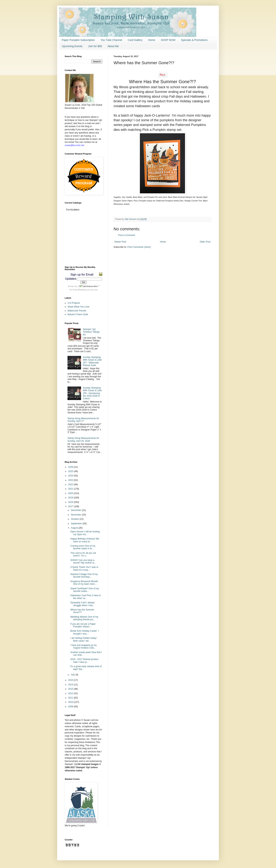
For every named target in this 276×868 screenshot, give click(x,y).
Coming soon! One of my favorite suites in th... (83, 547)
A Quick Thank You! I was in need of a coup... (84, 568)
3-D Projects (74, 303)
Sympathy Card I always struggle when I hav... (82, 604)
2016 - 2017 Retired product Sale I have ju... (84, 661)
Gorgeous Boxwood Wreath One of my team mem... (84, 583)
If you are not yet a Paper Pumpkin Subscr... (83, 625)
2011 (71, 698)
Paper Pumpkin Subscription (78, 40)
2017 (71, 506)
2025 (71, 471)
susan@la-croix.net (74, 145)
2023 (71, 480)
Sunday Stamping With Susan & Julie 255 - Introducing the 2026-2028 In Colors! (92, 393)
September (77, 524)
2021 (71, 489)
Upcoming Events (72, 46)
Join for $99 (95, 46)
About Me (113, 46)
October (75, 519)
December (76, 510)
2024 (71, 476)
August (75, 528)
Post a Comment (127, 235)
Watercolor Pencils (77, 311)
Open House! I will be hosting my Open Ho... (85, 533)
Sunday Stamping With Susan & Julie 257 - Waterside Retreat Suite (92, 361)
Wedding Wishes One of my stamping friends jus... (84, 618)
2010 (71, 702)
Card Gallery (135, 40)
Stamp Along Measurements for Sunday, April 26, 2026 (83, 439)
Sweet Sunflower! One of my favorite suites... (85, 590)
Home (152, 40)
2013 (71, 689)
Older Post (205, 242)
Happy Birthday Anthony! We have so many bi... (85, 540)
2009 (71, 707)
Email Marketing (80, 290)
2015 (71, 680)
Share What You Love (78, 307)
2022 (71, 484)
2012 (71, 693)
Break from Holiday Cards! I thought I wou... (85, 632)
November (76, 515)
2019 (71, 498)
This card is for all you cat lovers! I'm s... (83, 554)
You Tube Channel (111, 40)
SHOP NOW (168, 40)
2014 (71, 685)
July (73, 675)
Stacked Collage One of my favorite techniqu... (84, 576)
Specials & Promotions (194, 40)
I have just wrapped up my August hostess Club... (83, 646)
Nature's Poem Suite (78, 314)
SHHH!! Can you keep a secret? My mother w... (83, 561)
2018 (71, 502)
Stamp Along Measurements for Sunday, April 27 (83, 420)
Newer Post (120, 242)
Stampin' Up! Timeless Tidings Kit (91, 332)
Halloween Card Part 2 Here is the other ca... (86, 597)
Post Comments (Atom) (139, 247)
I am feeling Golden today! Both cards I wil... (84, 639)
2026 (71, 467)
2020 (71, 493)
